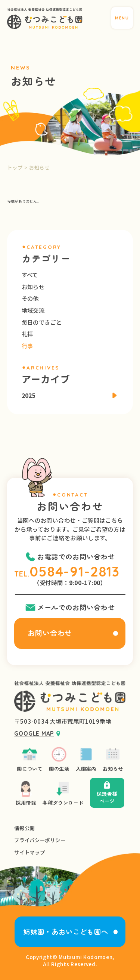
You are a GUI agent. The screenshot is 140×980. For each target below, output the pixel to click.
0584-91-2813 (75, 571)
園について (29, 759)
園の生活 (59, 759)
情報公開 (24, 828)
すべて (30, 275)
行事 (27, 346)
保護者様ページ (107, 793)
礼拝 (27, 334)
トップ (15, 167)
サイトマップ (29, 852)
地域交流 (33, 310)
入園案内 (86, 759)
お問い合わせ (50, 633)
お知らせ (33, 287)
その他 (30, 298)
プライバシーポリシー (40, 840)
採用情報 (26, 793)
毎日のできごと (42, 322)
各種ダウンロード (63, 793)
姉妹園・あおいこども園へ (66, 931)
